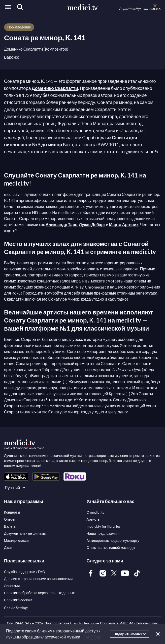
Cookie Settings (16, 608)
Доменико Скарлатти (23, 49)
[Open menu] (8, 7)
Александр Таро (62, 224)
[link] (16, 476)
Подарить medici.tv (129, 634)
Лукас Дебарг (92, 224)
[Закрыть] (157, 634)
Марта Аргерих (124, 224)
